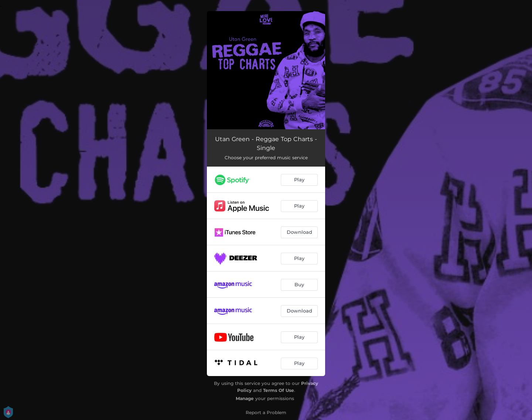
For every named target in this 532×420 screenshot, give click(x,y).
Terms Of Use (279, 390)
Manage (245, 398)
